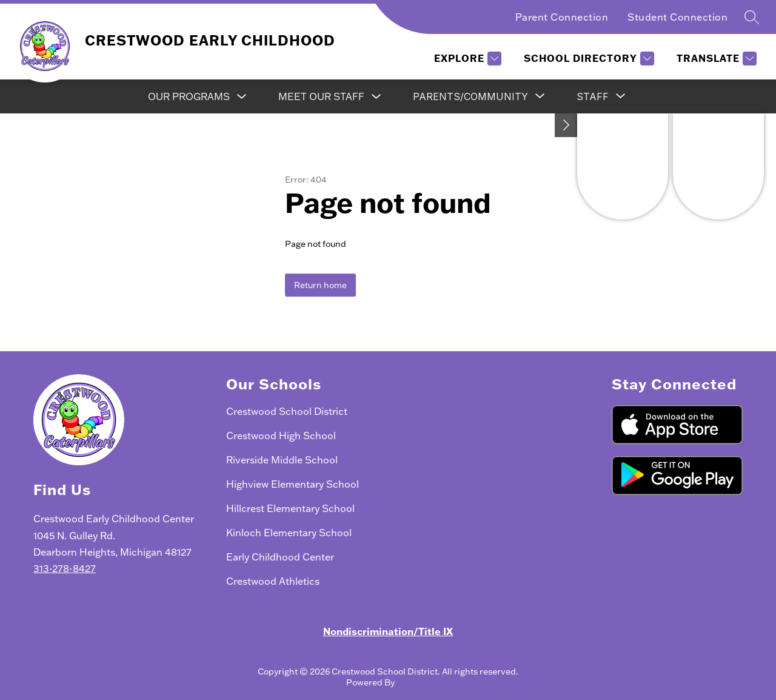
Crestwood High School (281, 436)
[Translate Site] (715, 59)
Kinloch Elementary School (289, 533)
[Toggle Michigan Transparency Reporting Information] (566, 125)
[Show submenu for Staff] (593, 96)
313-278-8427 (65, 568)
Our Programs (189, 96)
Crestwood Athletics (273, 581)
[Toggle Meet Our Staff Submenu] (376, 97)
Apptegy (413, 682)
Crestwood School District (287, 411)
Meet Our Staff (321, 96)
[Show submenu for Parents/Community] (470, 96)
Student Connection (677, 17)
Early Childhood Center (280, 557)
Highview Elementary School (293, 484)
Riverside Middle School (282, 460)
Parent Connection (562, 17)
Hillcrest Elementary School (290, 508)
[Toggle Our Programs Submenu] (242, 97)
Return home (320, 285)
